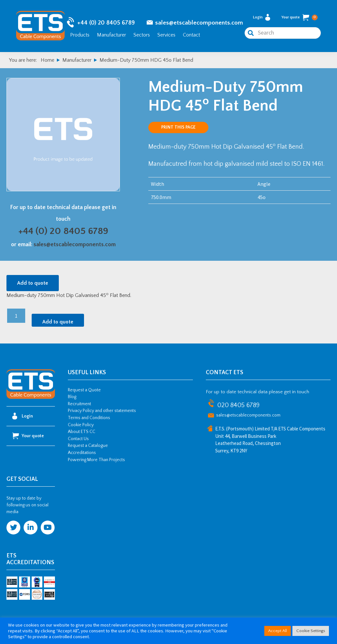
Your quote (300, 17)
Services (166, 35)
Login (262, 17)
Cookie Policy (81, 425)
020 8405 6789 (238, 405)
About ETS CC (82, 432)
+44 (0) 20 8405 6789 (106, 23)
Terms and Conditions (89, 418)
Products (80, 35)
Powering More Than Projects (96, 460)
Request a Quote (84, 390)
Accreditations (82, 453)
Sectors (142, 35)
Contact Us (78, 439)
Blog (72, 397)
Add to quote (33, 283)
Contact (191, 35)
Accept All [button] (278, 631)
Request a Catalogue (88, 446)
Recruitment (79, 404)
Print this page (178, 127)
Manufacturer (111, 35)
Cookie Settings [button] (311, 631)
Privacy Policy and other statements (102, 411)
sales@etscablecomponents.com (199, 23)
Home (47, 60)
